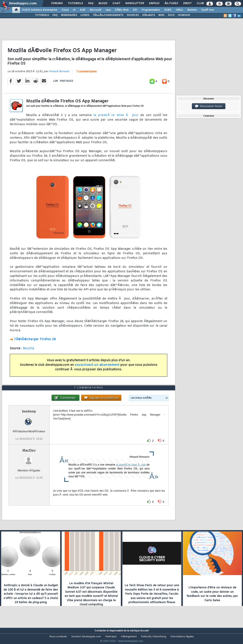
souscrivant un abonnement (97, 368)
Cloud (65, 10)
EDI (135, 10)
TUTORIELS (42, 15)
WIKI (161, 15)
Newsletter (135, 3)
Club (200, 3)
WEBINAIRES (69, 15)
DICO (171, 15)
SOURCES (133, 15)
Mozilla (29, 351)
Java (108, 10)
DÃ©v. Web (122, 10)
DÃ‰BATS (149, 15)
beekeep (29, 420)
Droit (187, 3)
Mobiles (192, 10)
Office (179, 10)
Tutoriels (75, 3)
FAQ (91, 3)
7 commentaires (86, 74)
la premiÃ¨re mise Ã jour (116, 118)
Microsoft (95, 10)
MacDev (29, 458)
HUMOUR (184, 15)
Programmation (151, 10)
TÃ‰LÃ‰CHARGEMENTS (108, 15)
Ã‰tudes (171, 3)
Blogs (103, 3)
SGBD (168, 10)
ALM (83, 10)
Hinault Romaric (59, 74)
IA (74, 10)
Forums (57, 3)
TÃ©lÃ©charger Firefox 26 (35, 342)
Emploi (154, 3)
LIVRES (85, 15)
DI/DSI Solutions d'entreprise (40, 10)
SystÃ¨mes (208, 10)
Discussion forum (209, 106)
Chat (116, 3)
